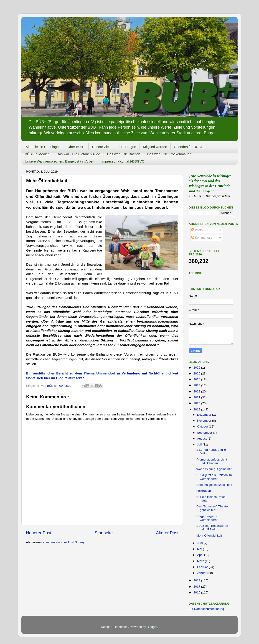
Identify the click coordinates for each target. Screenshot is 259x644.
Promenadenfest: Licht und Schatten (212, 461)
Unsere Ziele (102, 147)
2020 (197, 403)
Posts (197, 230)
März (201, 561)
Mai (200, 549)
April (201, 555)
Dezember (205, 415)
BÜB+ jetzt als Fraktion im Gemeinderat (214, 477)
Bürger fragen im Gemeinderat (208, 518)
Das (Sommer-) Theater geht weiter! (213, 508)
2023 (197, 385)
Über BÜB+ (76, 147)
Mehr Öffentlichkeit (209, 536)
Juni (200, 543)
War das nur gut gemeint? (214, 469)
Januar (202, 573)
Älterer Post (167, 533)
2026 (197, 368)
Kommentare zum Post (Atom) (63, 542)
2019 (197, 409)
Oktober (203, 426)
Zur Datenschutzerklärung (206, 609)
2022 (197, 391)
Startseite (104, 533)
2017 (197, 587)
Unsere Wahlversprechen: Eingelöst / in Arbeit (60, 161)
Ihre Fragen (127, 147)
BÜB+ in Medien (37, 154)
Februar (203, 567)
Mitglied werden (155, 147)
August (202, 439)
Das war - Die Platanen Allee (78, 154)
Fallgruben (204, 491)
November (205, 421)
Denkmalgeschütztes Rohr (214, 485)
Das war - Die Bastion (124, 154)
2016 (197, 592)
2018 (197, 580)
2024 (197, 379)
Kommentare (202, 238)
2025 (197, 373)
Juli (200, 444)
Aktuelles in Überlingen (43, 147)
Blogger (152, 627)
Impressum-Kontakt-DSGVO (123, 161)
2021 (197, 397)
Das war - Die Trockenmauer (169, 154)
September (205, 433)
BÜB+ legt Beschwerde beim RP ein (212, 528)
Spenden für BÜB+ (188, 147)
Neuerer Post (39, 533)
